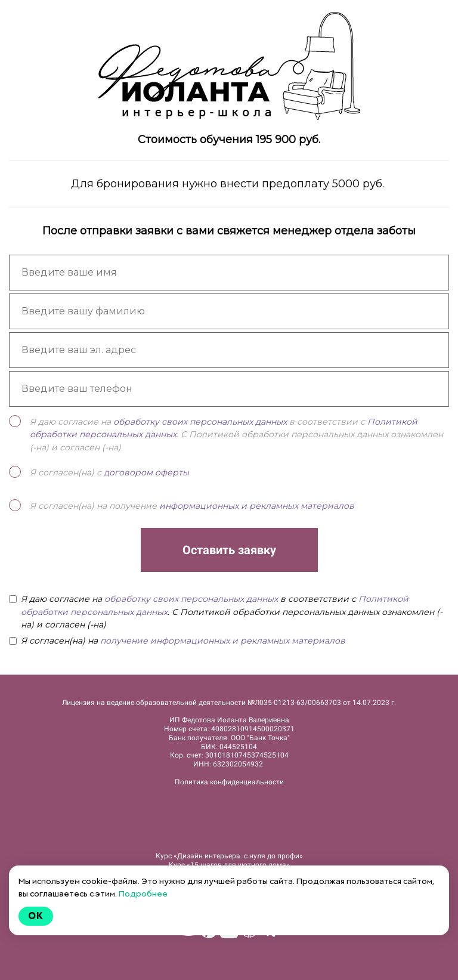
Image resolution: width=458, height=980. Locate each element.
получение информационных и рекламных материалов (223, 641)
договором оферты (146, 472)
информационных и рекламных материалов (257, 506)
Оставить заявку (229, 550)
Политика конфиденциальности (229, 782)
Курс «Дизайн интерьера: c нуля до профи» (229, 856)
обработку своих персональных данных (200, 422)
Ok (36, 916)
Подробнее (143, 894)
